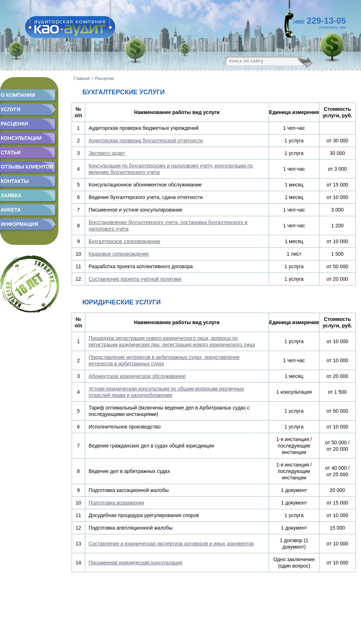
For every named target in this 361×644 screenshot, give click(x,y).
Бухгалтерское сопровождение (125, 241)
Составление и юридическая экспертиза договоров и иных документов (171, 544)
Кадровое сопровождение (119, 254)
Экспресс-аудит (107, 153)
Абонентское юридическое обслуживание (137, 376)
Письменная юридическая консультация (136, 563)
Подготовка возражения (117, 503)
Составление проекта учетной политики (135, 279)
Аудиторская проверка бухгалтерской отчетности (146, 141)
